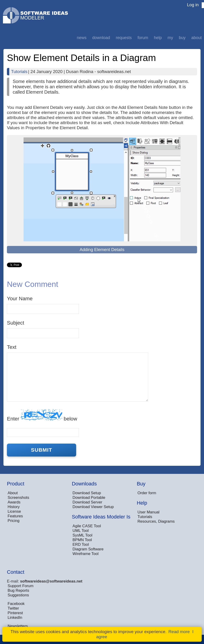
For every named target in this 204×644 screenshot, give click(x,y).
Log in (193, 5)
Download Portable (89, 498)
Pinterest (15, 613)
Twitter (13, 608)
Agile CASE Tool (87, 526)
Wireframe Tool (85, 554)
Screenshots (18, 498)
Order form (147, 493)
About (196, 38)
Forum (143, 38)
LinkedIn (15, 618)
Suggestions (18, 595)
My (170, 38)
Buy (182, 38)
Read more (179, 632)
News (82, 38)
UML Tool (81, 531)
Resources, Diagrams (156, 521)
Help (158, 38)
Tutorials (19, 72)
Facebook (16, 604)
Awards (14, 502)
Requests (124, 38)
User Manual (148, 512)
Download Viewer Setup (93, 507)
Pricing (13, 521)
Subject (16, 323)
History (14, 507)
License (14, 511)
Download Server (87, 502)
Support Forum (21, 586)
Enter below (42, 415)
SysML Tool (82, 535)
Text (12, 347)
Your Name (20, 299)
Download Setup (87, 493)
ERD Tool (81, 544)
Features (15, 516)
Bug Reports (18, 590)
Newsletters (18, 626)
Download (101, 38)
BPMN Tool (82, 540)
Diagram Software (88, 549)
